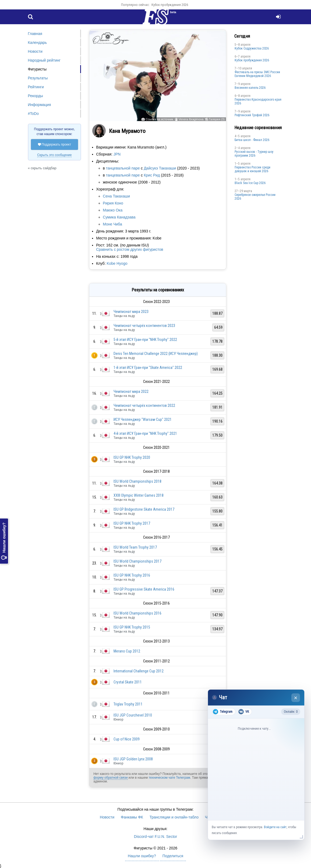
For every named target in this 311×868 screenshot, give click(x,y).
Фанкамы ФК (132, 817)
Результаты (38, 78)
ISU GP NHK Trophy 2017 (132, 523)
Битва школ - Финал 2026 (252, 140)
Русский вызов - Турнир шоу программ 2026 (254, 154)
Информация (40, 105)
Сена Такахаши (116, 196)
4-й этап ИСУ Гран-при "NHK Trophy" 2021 (145, 433)
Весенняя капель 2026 (250, 88)
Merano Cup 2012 (127, 651)
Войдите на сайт (275, 827)
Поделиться (173, 856)
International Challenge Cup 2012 (139, 671)
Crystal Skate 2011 (128, 682)
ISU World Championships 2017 (137, 561)
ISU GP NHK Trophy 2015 (132, 627)
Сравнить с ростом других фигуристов (130, 249)
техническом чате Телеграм (169, 778)
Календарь (38, 43)
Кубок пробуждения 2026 (170, 5)
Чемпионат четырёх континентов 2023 (144, 326)
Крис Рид (152, 175)
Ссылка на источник (159, 119)
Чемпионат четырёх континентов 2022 (144, 405)
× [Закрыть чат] (296, 698)
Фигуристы (37, 69)
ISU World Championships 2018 (137, 481)
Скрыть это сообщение (54, 155)
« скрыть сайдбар (42, 168)
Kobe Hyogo (117, 263)
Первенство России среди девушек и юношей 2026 (252, 169)
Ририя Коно (113, 203)
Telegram (223, 712)
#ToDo (33, 114)
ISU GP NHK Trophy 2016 (132, 575)
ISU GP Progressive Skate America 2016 (144, 589)
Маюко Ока (113, 210)
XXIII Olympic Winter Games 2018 (139, 495)
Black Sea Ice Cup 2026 (250, 183)
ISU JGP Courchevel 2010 (133, 715)
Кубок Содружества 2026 (252, 48)
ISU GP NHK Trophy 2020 (132, 457)
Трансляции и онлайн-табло (174, 817)
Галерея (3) (217, 119)
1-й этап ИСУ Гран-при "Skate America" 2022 (148, 368)
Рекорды (36, 96)
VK (244, 712)
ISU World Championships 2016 (137, 613)
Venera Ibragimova (191, 119)
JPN (117, 154)
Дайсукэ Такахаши (160, 168)
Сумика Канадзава (119, 217)
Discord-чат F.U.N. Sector (155, 837)
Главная (35, 34)
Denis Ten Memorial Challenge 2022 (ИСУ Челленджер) (156, 354)
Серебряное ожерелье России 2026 (255, 197)
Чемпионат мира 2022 (131, 391)
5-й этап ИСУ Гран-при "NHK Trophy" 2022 (145, 340)
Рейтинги (36, 87)
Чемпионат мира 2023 (131, 312)
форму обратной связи (110, 778)
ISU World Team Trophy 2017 (135, 547)
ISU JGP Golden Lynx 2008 (133, 759)
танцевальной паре (123, 168)
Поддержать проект (55, 144)
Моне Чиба (112, 224)
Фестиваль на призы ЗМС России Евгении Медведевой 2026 (257, 74)
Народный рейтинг (44, 60)
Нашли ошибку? (4, 541)
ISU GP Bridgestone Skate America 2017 (144, 509)
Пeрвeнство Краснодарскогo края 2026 (258, 101)
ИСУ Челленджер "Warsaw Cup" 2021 (143, 419)
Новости (35, 51)
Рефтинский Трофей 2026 (252, 115)
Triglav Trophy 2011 (128, 704)
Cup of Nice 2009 (127, 739)
